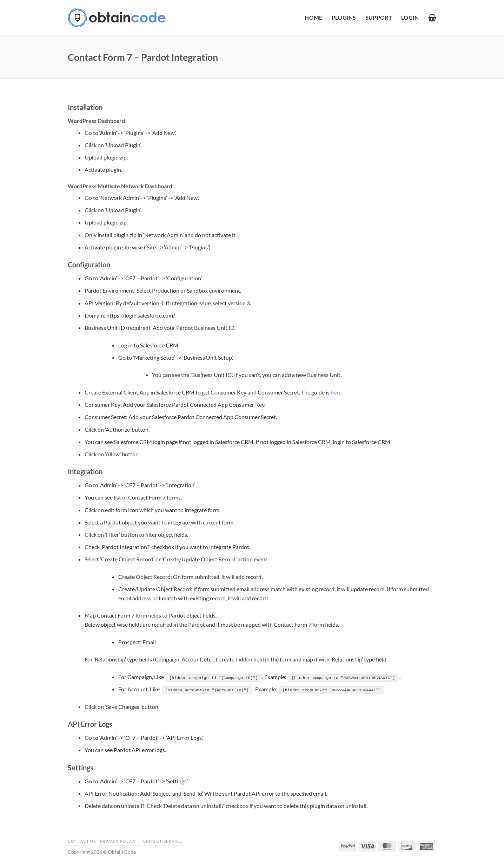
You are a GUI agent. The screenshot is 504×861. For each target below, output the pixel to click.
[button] (410, 18)
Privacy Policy (118, 841)
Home (313, 17)
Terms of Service (161, 841)
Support (379, 17)
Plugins (344, 17)
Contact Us (82, 841)
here (336, 392)
